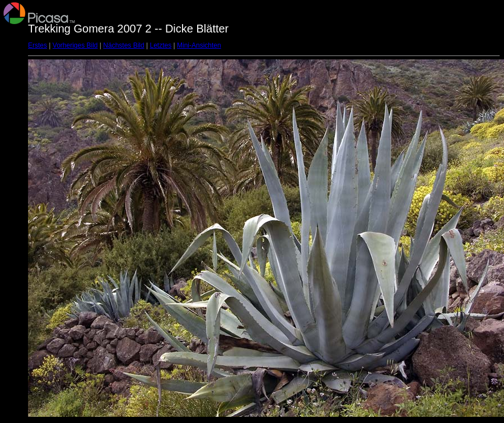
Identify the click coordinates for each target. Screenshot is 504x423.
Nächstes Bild (123, 45)
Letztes (161, 45)
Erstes (38, 45)
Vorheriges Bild (75, 45)
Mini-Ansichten (199, 45)
